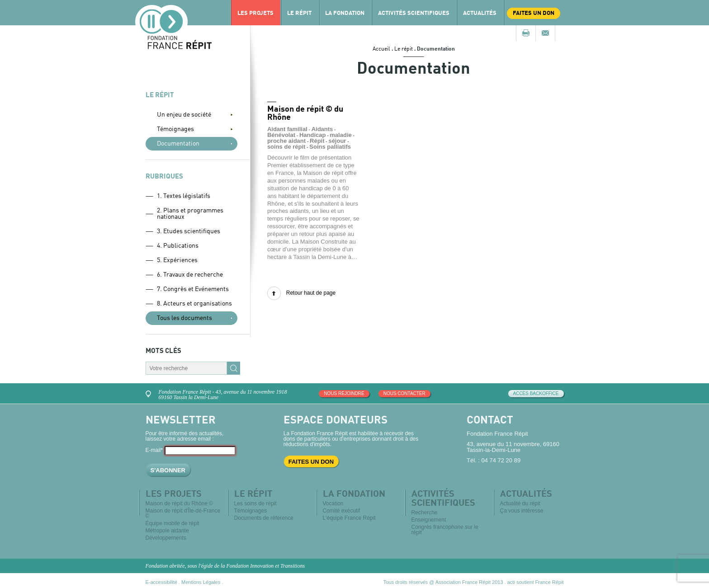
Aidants (322, 129)
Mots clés (163, 351)
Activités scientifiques (414, 13)
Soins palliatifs (330, 147)
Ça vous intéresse (522, 511)
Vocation (333, 503)
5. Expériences (177, 260)
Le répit (299, 13)
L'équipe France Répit (349, 518)
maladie (340, 135)
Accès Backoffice (536, 393)
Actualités (480, 13)
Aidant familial (287, 129)
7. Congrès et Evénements (193, 289)
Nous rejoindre (344, 393)
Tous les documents (184, 318)
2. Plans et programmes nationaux (190, 214)
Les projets (255, 13)
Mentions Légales (201, 582)
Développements (166, 538)
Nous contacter (404, 393)
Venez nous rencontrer (150, 393)
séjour (337, 141)
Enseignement (429, 520)
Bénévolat (281, 135)
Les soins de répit (255, 503)
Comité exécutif (342, 511)
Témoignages (175, 129)
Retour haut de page (311, 293)
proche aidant (286, 141)
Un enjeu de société (184, 115)
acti (511, 582)
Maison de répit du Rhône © (180, 503)
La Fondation (345, 13)
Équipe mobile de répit (173, 523)
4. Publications (178, 246)
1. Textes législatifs (184, 196)
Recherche (425, 513)
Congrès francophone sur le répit (445, 530)
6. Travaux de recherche (190, 275)
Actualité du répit (520, 503)
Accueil (381, 49)
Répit (317, 141)
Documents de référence (264, 518)
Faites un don (534, 13)
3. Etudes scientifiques (189, 231)
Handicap (313, 135)
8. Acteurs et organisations (194, 304)
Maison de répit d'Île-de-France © (183, 513)
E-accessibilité (161, 582)
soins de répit (286, 147)
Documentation (178, 144)
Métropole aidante (167, 531)
